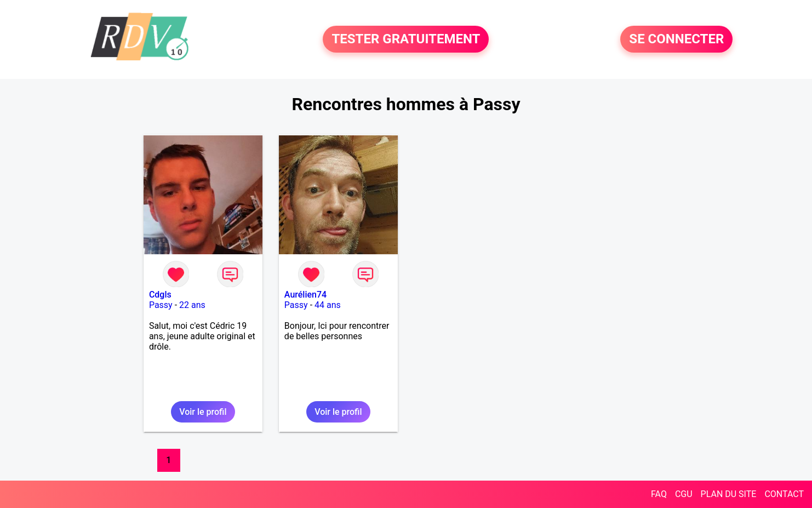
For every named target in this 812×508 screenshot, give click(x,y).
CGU (684, 494)
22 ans (192, 305)
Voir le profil (203, 412)
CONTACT (784, 494)
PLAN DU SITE (729, 494)
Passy (161, 305)
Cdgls (160, 295)
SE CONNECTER (676, 39)
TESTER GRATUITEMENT (406, 39)
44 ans (328, 305)
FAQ (659, 494)
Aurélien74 (305, 295)
